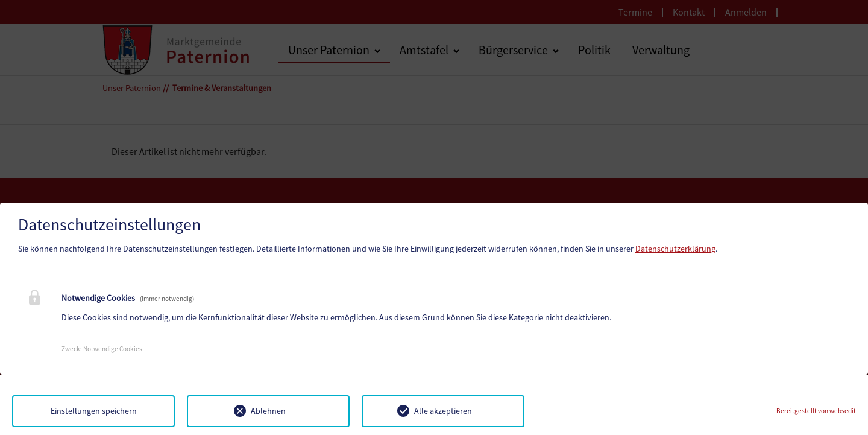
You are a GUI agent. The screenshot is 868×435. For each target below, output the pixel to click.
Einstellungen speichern (94, 411)
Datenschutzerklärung (675, 249)
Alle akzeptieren (443, 411)
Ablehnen (268, 411)
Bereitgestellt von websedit (816, 411)
